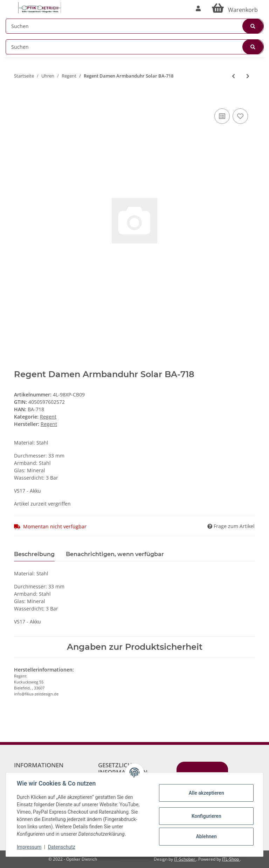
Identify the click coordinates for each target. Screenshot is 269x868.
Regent (48, 417)
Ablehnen (206, 836)
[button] (198, 8)
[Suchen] (135, 26)
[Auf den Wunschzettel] (240, 116)
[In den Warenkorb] (20, 96)
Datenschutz (62, 847)
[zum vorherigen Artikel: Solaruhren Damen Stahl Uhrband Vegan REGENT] (233, 76)
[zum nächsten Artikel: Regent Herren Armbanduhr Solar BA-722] (248, 76)
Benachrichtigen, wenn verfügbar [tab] (115, 554)
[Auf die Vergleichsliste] (222, 116)
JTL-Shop (231, 859)
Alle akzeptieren (206, 793)
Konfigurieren (206, 816)
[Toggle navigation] (9, 4)
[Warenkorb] (235, 8)
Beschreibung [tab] (34, 554)
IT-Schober (185, 859)
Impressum (29, 847)
